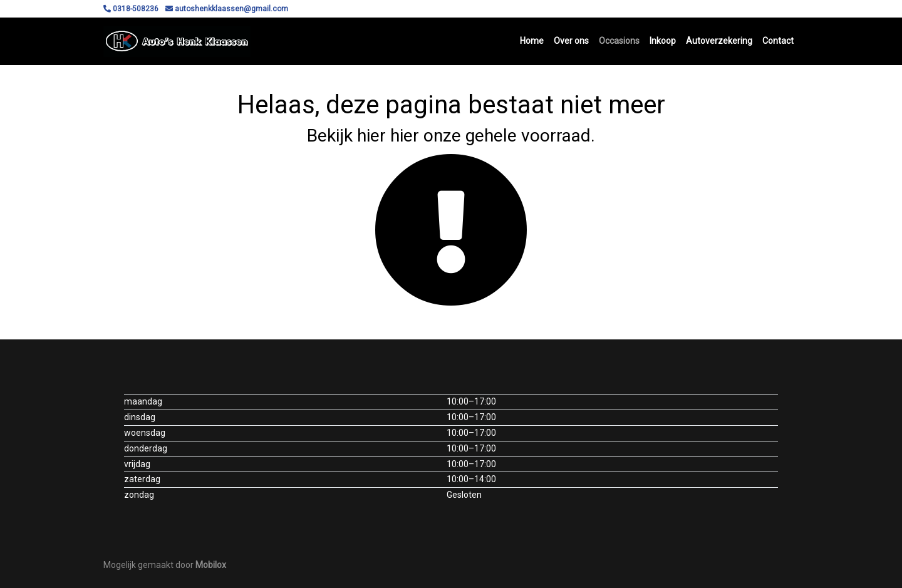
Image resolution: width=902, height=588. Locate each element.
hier (371, 136)
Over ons (571, 41)
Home (532, 41)
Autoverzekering (719, 41)
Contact (778, 41)
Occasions (619, 41)
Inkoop (663, 41)
